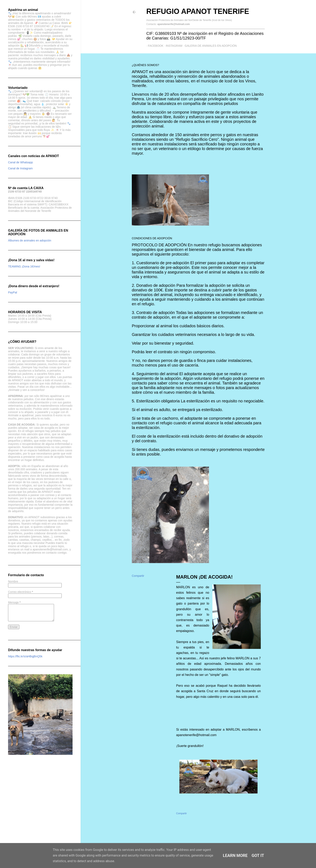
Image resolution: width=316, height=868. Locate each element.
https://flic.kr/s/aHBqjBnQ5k (25, 656)
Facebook (154, 46)
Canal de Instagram (20, 168)
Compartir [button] (138, 576)
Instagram (173, 46)
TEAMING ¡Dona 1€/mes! (24, 266)
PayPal (12, 292)
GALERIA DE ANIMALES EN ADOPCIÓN (209, 46)
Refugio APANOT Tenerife (198, 11)
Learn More (235, 856)
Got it (258, 856)
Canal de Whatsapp (20, 162)
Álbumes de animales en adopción (30, 240)
